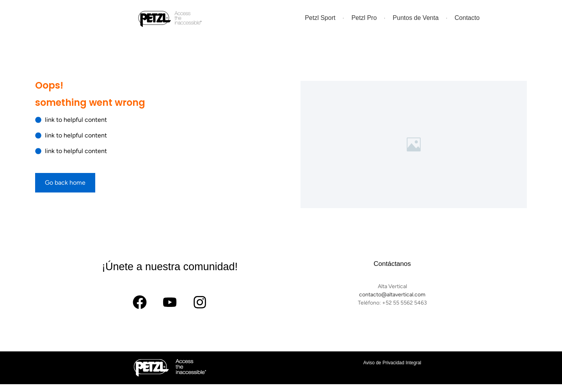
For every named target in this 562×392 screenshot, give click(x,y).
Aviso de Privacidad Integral (392, 363)
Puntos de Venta (415, 18)
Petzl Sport (320, 18)
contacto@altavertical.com (392, 295)
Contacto (467, 18)
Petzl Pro (364, 18)
